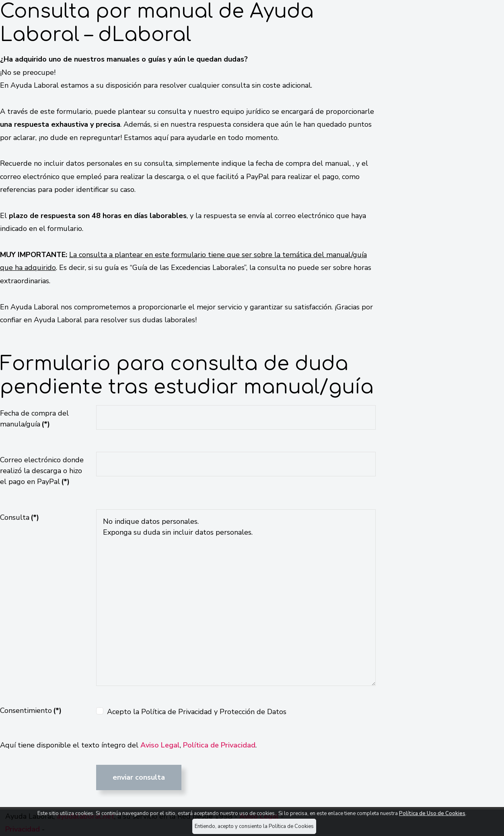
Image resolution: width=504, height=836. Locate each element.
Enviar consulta (139, 777)
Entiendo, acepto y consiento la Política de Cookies (254, 826)
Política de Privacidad (219, 745)
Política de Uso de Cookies (432, 813)
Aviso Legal (160, 745)
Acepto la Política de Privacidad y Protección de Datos (197, 712)
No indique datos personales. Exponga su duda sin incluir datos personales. (236, 598)
